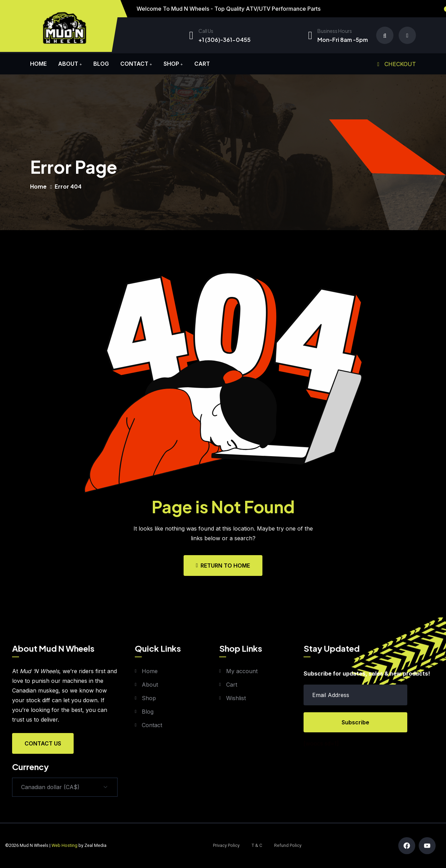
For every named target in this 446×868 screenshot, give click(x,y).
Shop (171, 64)
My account (242, 671)
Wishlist (236, 698)
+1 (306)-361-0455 (225, 40)
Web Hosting (64, 845)
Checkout (397, 64)
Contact (134, 64)
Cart (202, 64)
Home (38, 64)
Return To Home (223, 566)
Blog (101, 64)
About (68, 64)
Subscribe (355, 722)
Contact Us (43, 743)
